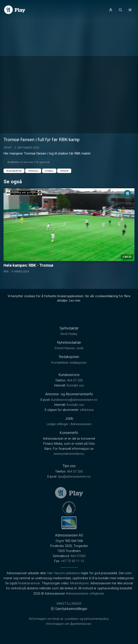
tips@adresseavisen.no (74, 477)
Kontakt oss (75, 386)
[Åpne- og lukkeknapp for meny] (130, 10)
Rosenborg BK (14, 171)
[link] (15, 10)
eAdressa (87, 410)
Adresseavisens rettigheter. (85, 594)
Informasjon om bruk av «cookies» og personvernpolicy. (69, 619)
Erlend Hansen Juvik (69, 348)
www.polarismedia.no (69, 454)
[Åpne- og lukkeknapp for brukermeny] (111, 10)
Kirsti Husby (69, 334)
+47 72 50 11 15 (72, 561)
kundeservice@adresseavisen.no (74, 400)
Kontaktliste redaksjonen (69, 363)
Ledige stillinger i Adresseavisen (69, 424)
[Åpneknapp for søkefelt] (120, 10)
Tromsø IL (33, 171)
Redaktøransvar (29, 583)
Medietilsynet (79, 583)
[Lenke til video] (69, 231)
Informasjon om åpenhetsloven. (69, 624)
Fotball (49, 171)
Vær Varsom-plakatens (63, 573)
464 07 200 (75, 380)
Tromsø (64, 171)
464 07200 (78, 556)
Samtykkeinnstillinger (69, 609)
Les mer (75, 301)
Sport (8, 148)
